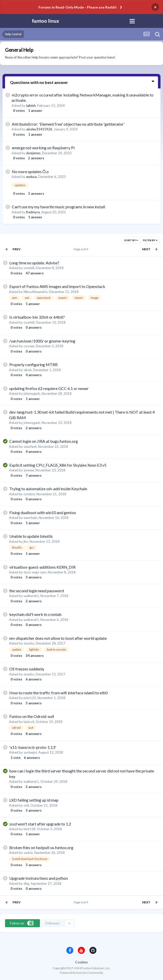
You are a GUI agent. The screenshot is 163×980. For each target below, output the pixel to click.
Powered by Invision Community (82, 973)
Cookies (82, 962)
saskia (28, 853)
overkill (29, 268)
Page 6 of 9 (82, 249)
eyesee (29, 470)
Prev (17, 249)
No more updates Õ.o (30, 171)
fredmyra (33, 212)
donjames (33, 153)
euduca (31, 177)
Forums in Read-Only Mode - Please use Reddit (78, 7)
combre (29, 494)
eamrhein (30, 518)
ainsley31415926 (39, 129)
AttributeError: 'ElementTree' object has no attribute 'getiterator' (68, 124)
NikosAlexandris (36, 292)
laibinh (31, 106)
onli (26, 805)
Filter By (150, 240)
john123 (30, 698)
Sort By (131, 240)
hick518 (30, 829)
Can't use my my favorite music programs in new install (58, 207)
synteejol (30, 752)
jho (26, 542)
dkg (26, 884)
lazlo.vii (29, 722)
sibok (28, 370)
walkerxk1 (31, 596)
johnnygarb (32, 394)
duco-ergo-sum (35, 572)
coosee (29, 346)
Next (146, 249)
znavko (29, 643)
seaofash (30, 447)
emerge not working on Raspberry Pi (43, 148)
